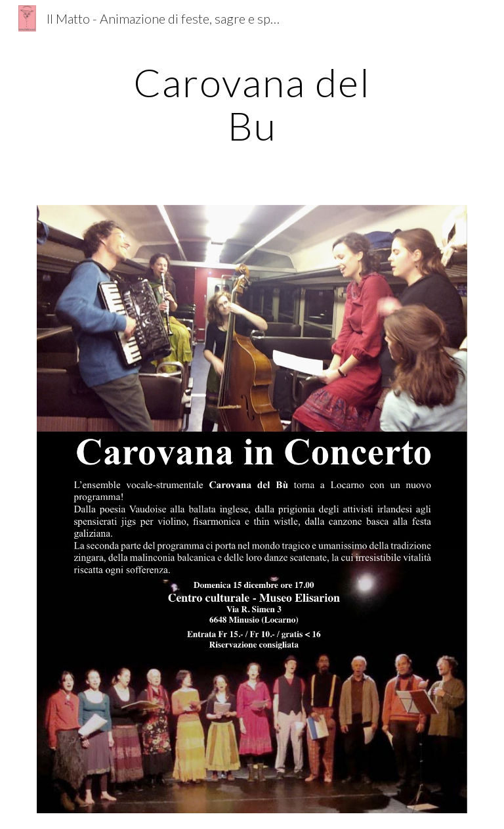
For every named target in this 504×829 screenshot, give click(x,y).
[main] (252, 104)
